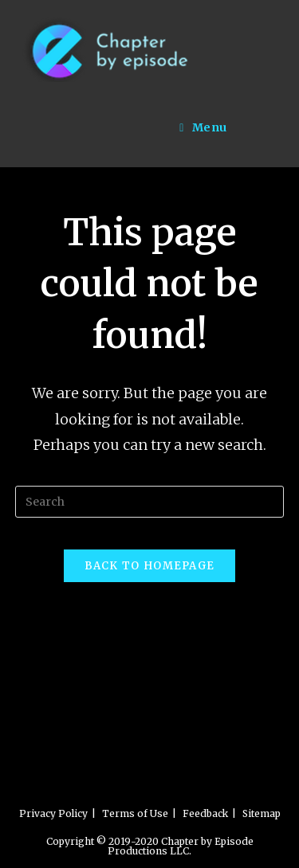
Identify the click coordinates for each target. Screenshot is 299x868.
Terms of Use (135, 813)
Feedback (205, 813)
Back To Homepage (150, 566)
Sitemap (262, 813)
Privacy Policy (53, 813)
